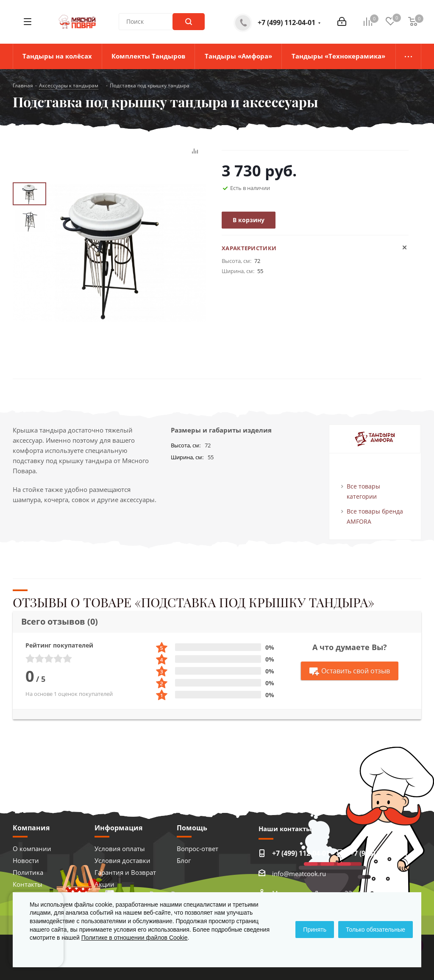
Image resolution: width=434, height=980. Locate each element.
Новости (26, 860)
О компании (32, 849)
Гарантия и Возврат (125, 872)
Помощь (192, 828)
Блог (184, 860)
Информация (118, 828)
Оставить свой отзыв (350, 671)
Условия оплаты (120, 849)
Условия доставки (122, 860)
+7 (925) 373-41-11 (379, 853)
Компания (31, 828)
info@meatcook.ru (299, 874)
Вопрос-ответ (198, 849)
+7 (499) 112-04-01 (287, 22)
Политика (28, 872)
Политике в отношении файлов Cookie (135, 938)
